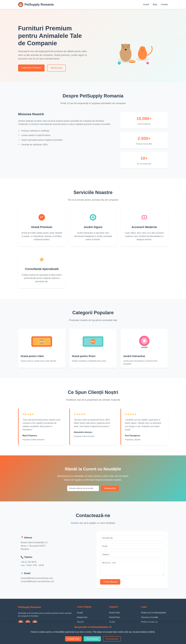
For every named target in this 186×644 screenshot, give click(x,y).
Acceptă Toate (73, 639)
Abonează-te (110, 488)
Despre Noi (82, 619)
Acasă (146, 4)
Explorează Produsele (31, 68)
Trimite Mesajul (110, 584)
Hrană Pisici (115, 619)
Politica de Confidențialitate (154, 615)
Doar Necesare (92, 639)
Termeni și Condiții (150, 619)
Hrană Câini (114, 615)
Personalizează (112, 639)
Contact (164, 4)
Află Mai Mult (56, 68)
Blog (155, 4)
